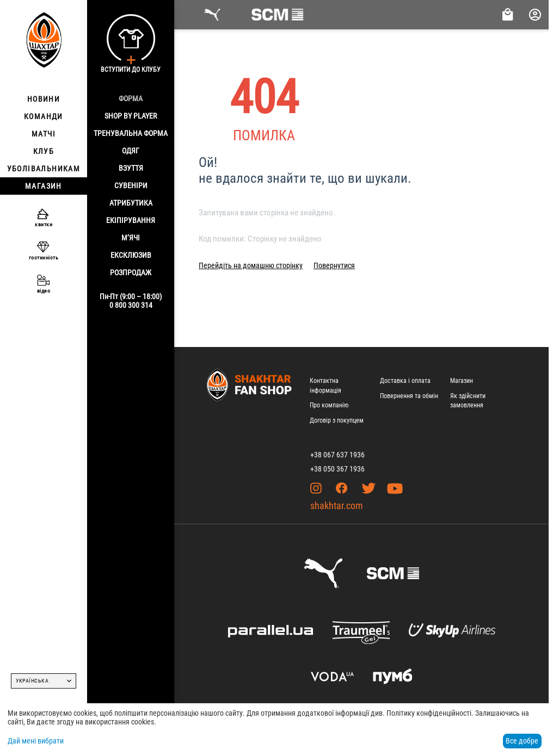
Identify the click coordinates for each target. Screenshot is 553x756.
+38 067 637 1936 (337, 455)
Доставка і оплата (405, 381)
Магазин (462, 381)
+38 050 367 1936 (337, 469)
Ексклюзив (131, 255)
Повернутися (334, 265)
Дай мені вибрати (36, 741)
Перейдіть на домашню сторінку (251, 265)
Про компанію (329, 405)
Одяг (131, 151)
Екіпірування (131, 220)
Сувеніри (131, 185)
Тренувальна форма (131, 133)
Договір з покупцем (337, 420)
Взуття (131, 168)
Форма (131, 98)
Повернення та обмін (409, 396)
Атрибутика (131, 203)
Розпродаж (131, 272)
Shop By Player (131, 116)
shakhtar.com (337, 506)
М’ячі (131, 238)
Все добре (522, 741)
